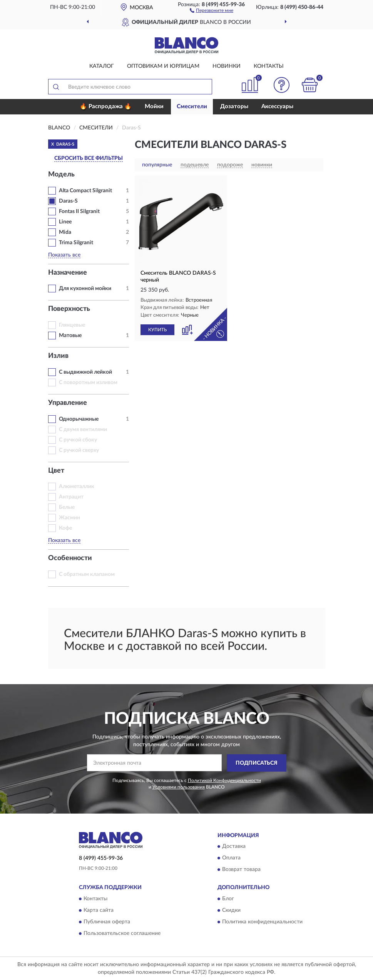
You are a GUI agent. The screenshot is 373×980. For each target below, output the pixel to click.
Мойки (154, 107)
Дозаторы (234, 107)
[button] (212, 10)
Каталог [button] (102, 66)
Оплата (231, 858)
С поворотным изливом (88, 383)
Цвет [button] (56, 471)
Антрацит (71, 497)
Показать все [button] (64, 255)
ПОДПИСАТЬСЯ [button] (257, 763)
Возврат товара (241, 870)
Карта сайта (99, 910)
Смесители (192, 107)
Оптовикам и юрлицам (163, 66)
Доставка (234, 847)
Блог (228, 899)
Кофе (65, 528)
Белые (67, 507)
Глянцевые (72, 325)
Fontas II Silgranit (79, 211)
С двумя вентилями (83, 430)
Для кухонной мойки (85, 289)
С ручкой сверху (79, 450)
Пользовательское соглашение (122, 933)
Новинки (227, 66)
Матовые (70, 336)
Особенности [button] (70, 558)
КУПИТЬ (157, 330)
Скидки (231, 910)
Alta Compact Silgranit (85, 191)
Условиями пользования (179, 787)
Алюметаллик (77, 487)
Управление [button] (68, 403)
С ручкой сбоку (78, 440)
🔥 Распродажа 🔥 (106, 107)
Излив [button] (58, 356)
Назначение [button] (68, 273)
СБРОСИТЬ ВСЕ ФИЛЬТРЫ (89, 158)
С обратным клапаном (87, 574)
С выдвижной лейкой (85, 372)
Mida (65, 232)
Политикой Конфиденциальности (224, 780)
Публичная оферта (107, 922)
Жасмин (69, 518)
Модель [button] (61, 175)
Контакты (269, 66)
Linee (65, 222)
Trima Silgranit (76, 243)
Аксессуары (277, 107)
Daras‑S (68, 201)
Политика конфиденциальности (262, 922)
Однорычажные (79, 419)
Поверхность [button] (69, 309)
